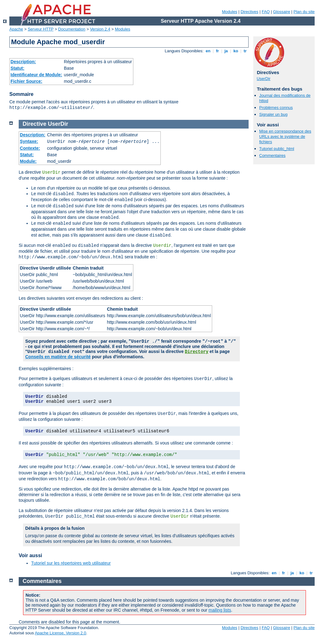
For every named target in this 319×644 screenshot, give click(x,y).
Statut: (17, 68)
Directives (249, 12)
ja (226, 51)
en (208, 51)
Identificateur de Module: (36, 75)
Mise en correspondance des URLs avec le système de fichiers (285, 136)
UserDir (264, 79)
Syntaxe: (29, 141)
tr (245, 51)
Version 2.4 (100, 29)
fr (218, 51)
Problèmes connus (276, 108)
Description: (23, 62)
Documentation (72, 29)
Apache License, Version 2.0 (61, 633)
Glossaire (282, 12)
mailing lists (220, 610)
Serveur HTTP (41, 29)
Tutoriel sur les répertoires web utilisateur (71, 563)
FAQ (266, 12)
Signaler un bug (273, 114)
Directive (35, 124)
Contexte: (30, 148)
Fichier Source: (26, 81)
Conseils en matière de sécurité (58, 357)
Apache (16, 29)
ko (236, 51)
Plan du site (304, 12)
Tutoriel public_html (277, 149)
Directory (197, 352)
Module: (28, 161)
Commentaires (272, 155)
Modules (229, 12)
